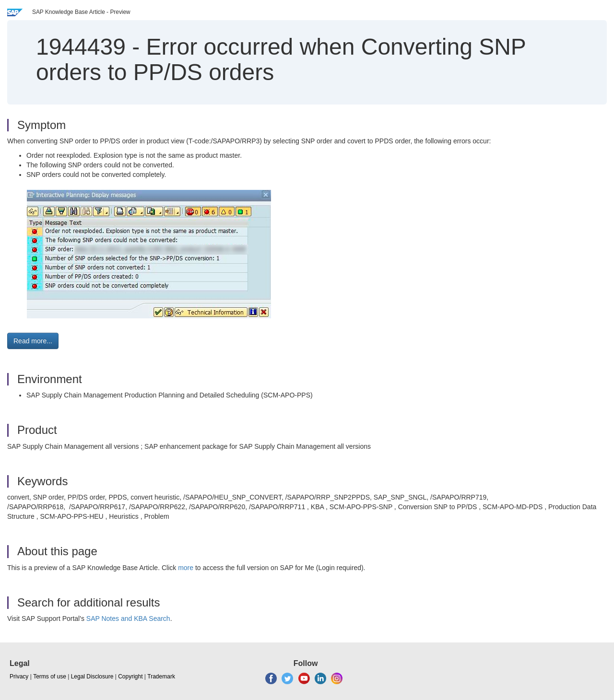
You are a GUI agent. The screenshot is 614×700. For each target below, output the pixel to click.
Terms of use (50, 677)
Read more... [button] (33, 341)
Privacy (19, 677)
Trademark (161, 677)
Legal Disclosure (92, 677)
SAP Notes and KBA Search (128, 618)
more (186, 568)
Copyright (130, 677)
